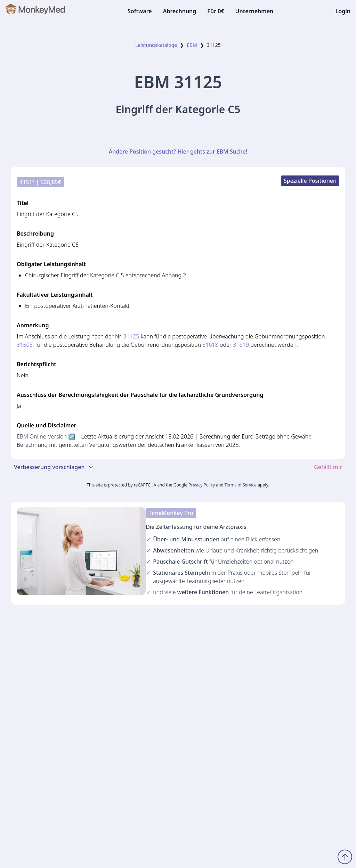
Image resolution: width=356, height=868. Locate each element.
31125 (131, 336)
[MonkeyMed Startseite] (36, 11)
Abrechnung (180, 11)
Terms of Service (241, 485)
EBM (192, 45)
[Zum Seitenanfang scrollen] (345, 857)
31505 (25, 345)
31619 (241, 345)
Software (140, 11)
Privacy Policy (202, 485)
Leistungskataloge (156, 45)
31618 (210, 345)
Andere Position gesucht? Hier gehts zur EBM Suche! (178, 152)
